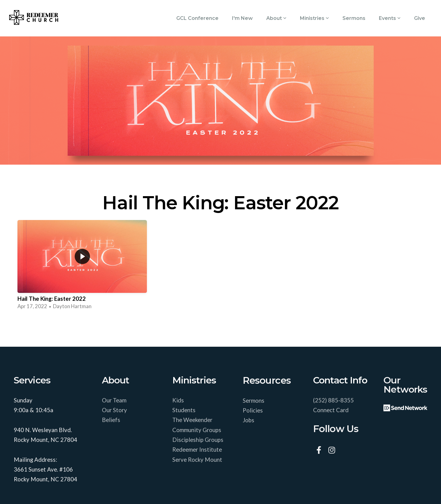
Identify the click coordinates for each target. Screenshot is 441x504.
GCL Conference (197, 18)
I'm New (242, 18)
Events (390, 18)
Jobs (249, 420)
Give (420, 18)
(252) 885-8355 (333, 400)
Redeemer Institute (198, 450)
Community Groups (197, 430)
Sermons (354, 18)
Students (185, 410)
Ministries (314, 18)
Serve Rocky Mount (197, 460)
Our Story (114, 410)
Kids (179, 400)
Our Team (115, 400)
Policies (253, 410)
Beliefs (111, 420)
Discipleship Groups (198, 440)
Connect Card (331, 410)
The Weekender (193, 420)
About (276, 18)
